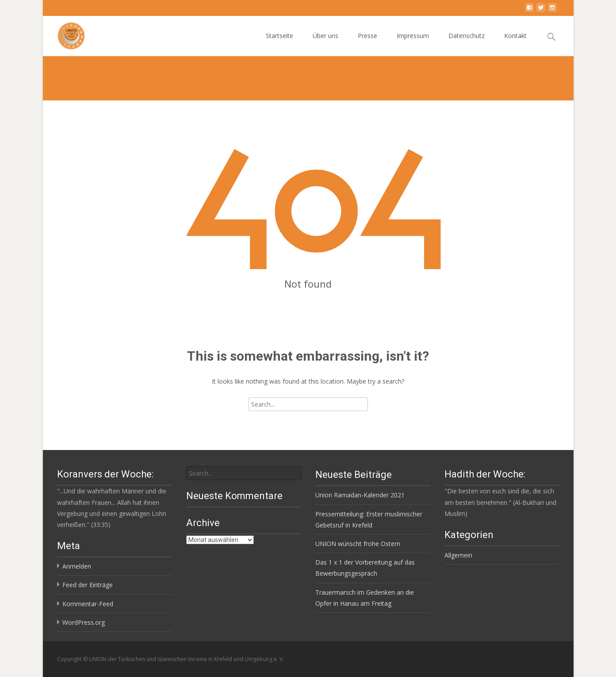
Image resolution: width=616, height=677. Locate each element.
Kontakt (515, 44)
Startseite (279, 44)
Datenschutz (467, 44)
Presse (367, 44)
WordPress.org (84, 622)
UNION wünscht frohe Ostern (358, 544)
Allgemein (458, 555)
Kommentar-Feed (88, 604)
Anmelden (77, 566)
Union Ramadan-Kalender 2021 (360, 495)
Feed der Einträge (88, 585)
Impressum (413, 44)
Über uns (325, 44)
